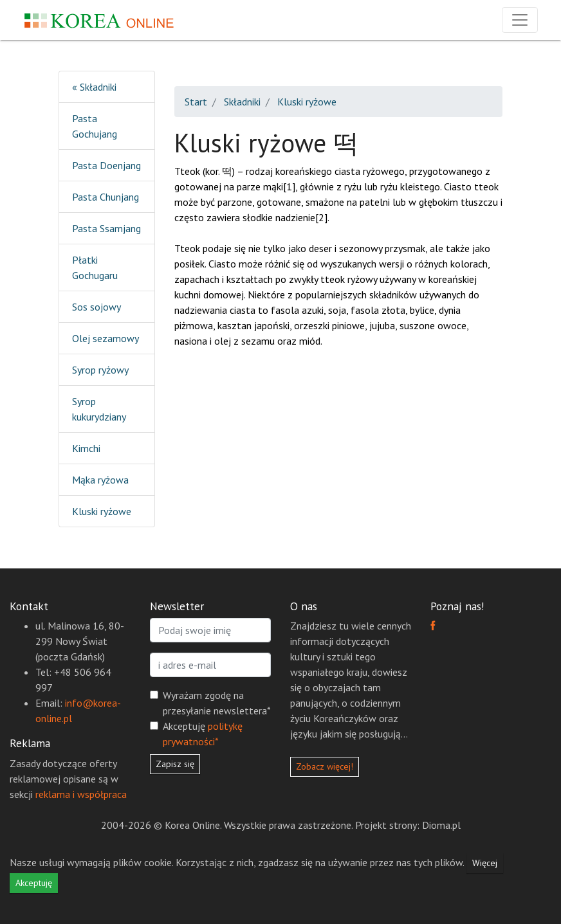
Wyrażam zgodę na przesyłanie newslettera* (217, 703)
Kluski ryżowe (102, 511)
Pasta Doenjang (106, 165)
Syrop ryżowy (100, 370)
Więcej (485, 863)
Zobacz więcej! (325, 766)
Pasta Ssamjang (106, 228)
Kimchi (86, 448)
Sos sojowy (97, 307)
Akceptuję (203, 734)
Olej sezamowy (106, 338)
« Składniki (94, 87)
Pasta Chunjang (106, 197)
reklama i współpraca (81, 794)
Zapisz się (175, 764)
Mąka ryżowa (100, 480)
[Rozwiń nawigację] (520, 20)
